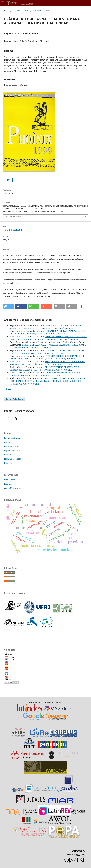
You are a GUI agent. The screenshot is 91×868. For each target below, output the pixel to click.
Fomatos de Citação (13, 217)
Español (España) (12, 450)
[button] (8, 306)
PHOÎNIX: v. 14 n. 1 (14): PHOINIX (52, 334)
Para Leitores (10, 480)
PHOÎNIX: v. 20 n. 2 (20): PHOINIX (58, 328)
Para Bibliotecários (12, 488)
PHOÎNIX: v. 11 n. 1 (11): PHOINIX (51, 353)
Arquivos (16, 11)
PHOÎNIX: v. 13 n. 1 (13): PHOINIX (63, 339)
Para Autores (10, 484)
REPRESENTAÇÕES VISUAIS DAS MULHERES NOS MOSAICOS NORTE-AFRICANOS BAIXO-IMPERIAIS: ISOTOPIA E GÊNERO (48, 380)
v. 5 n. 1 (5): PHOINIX (32, 11)
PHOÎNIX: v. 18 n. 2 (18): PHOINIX (47, 375)
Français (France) (12, 459)
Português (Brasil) (13, 438)
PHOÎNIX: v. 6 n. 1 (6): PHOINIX (61, 359)
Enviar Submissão (14, 399)
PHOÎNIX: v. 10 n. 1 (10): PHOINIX (59, 364)
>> (10, 388)
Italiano (8, 455)
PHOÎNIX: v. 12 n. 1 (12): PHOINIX (38, 348)
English (8, 442)
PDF (9, 180)
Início (7, 11)
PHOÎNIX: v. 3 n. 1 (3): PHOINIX (57, 370)
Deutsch (8, 463)
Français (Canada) (13, 446)
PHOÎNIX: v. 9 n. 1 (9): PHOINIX (24, 384)
